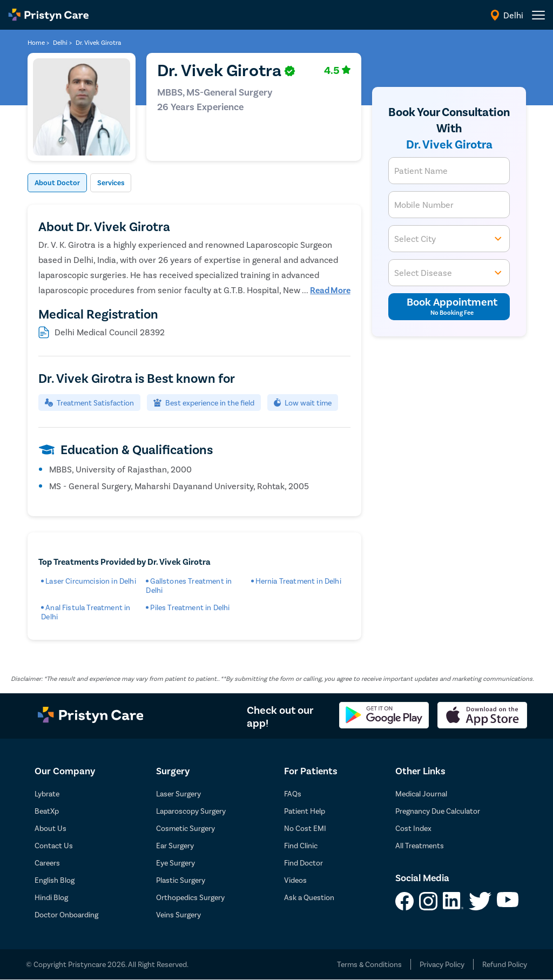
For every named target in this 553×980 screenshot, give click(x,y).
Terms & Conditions (369, 965)
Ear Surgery (175, 846)
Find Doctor (304, 863)
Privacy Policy (442, 965)
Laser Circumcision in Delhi (91, 581)
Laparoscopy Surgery (191, 811)
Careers (47, 863)
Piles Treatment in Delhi (190, 608)
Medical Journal (421, 794)
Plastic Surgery (181, 880)
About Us (50, 829)
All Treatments (420, 846)
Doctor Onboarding (66, 915)
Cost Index (413, 829)
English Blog (55, 880)
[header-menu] (538, 15)
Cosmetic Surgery (186, 829)
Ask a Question (309, 898)
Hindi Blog (51, 898)
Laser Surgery (178, 794)
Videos (295, 880)
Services (125, 183)
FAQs (293, 794)
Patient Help (305, 811)
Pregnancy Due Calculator (438, 811)
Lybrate (47, 794)
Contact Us (54, 846)
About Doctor (62, 183)
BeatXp (47, 811)
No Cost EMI (305, 829)
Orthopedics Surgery (190, 898)
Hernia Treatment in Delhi (298, 581)
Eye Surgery (176, 863)
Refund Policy (505, 965)
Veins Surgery (178, 915)
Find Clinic (301, 846)
